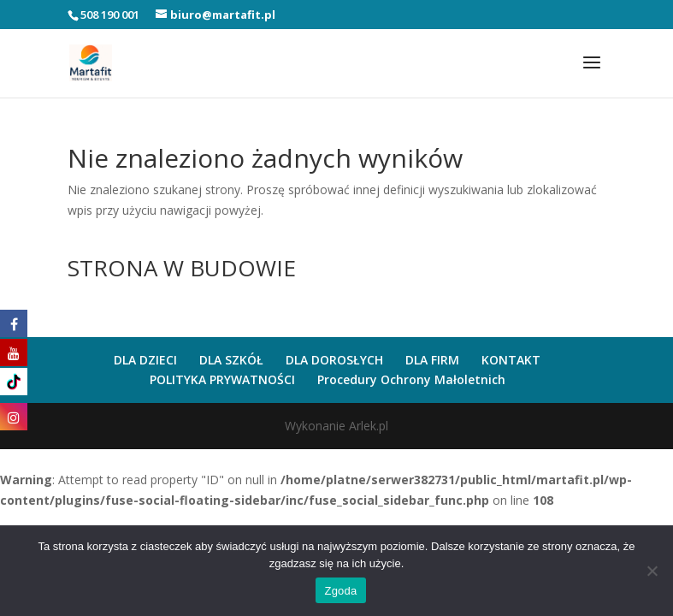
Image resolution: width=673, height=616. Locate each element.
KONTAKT (511, 360)
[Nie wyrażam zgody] (652, 571)
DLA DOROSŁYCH (334, 360)
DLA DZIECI (145, 360)
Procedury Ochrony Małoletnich (411, 379)
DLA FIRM (432, 360)
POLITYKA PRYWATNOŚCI (222, 379)
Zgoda (340, 591)
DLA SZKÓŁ (231, 360)
